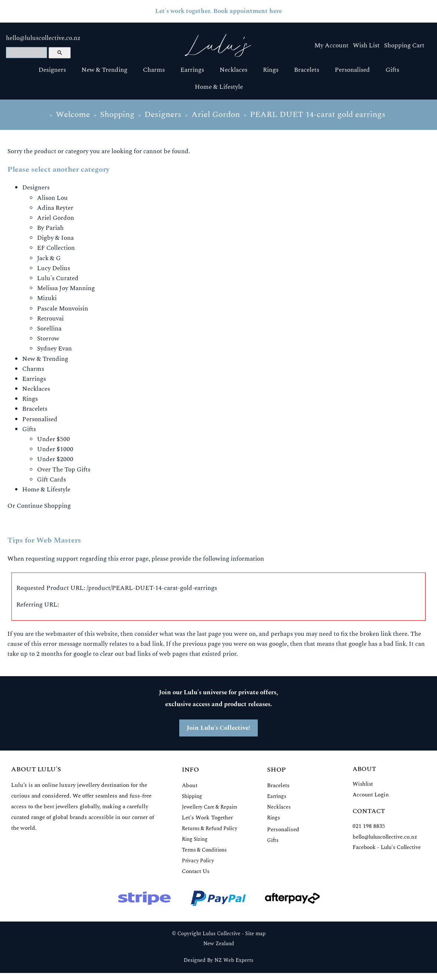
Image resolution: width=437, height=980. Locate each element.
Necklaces (233, 70)
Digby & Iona (55, 238)
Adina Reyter (55, 208)
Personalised (352, 70)
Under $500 (54, 439)
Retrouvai (50, 319)
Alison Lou (52, 198)
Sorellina (49, 329)
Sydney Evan (54, 349)
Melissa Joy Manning (66, 288)
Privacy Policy (198, 861)
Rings (271, 70)
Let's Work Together (207, 818)
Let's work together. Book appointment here (218, 11)
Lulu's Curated (58, 278)
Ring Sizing (195, 839)
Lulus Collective (221, 934)
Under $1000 (55, 449)
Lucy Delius (54, 268)
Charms (154, 70)
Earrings (192, 70)
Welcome (73, 115)
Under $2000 (55, 459)
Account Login (371, 795)
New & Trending (104, 70)
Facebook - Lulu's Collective (387, 847)
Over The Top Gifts (64, 470)
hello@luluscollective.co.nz (43, 38)
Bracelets (307, 70)
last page (209, 634)
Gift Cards (51, 480)
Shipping (192, 796)
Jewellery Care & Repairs (210, 807)
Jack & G (49, 258)
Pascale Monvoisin (63, 309)
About (190, 786)
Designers (52, 70)
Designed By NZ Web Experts (218, 960)
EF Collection (56, 248)
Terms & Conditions (204, 850)
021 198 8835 (369, 826)
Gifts (392, 70)
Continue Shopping (44, 506)
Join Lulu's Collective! (218, 728)
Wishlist (363, 784)
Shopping (117, 115)
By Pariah (50, 228)
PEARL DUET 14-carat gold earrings (318, 115)
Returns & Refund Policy (210, 828)
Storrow (48, 339)
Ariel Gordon (216, 115)
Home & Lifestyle (219, 87)
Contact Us (196, 871)
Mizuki (47, 298)
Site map (255, 934)
